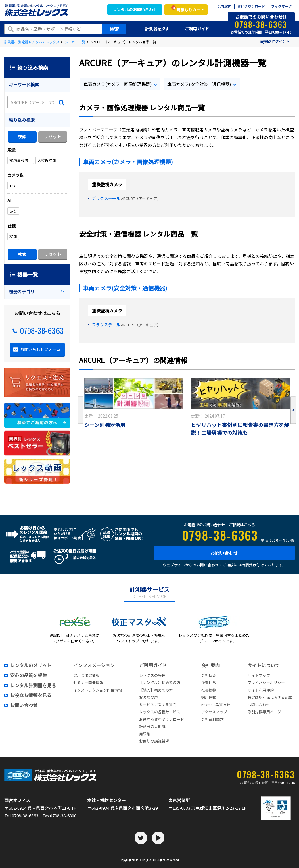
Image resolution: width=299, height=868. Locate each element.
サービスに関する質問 (158, 705)
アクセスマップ (214, 712)
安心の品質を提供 (28, 675)
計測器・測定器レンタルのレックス (32, 42)
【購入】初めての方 (156, 690)
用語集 (145, 734)
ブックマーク (281, 6)
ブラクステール (107, 198)
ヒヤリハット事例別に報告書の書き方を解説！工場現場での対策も (240, 429)
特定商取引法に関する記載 (270, 697)
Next (293, 410)
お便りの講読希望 (154, 741)
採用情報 (209, 697)
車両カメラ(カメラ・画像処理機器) (118, 84)
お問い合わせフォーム (40, 349)
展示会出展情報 (86, 675)
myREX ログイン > (274, 41)
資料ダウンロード (251, 6)
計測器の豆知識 (152, 726)
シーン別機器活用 (105, 425)
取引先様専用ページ (264, 712)
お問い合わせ (224, 553)
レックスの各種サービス (160, 712)
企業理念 (209, 682)
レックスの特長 (152, 675)
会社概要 (209, 675)
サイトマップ (259, 675)
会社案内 (225, 6)
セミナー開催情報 (88, 682)
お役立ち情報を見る (31, 695)
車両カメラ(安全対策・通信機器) (199, 84)
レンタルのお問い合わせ (135, 9)
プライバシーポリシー (266, 682)
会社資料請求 (212, 719)
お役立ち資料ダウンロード (162, 719)
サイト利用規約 (261, 690)
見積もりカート (188, 9)
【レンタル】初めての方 (160, 682)
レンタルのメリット (31, 665)
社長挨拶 (209, 690)
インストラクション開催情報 (98, 690)
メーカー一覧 (75, 42)
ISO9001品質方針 (216, 705)
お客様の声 (148, 697)
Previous (80, 410)
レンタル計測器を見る (33, 686)
